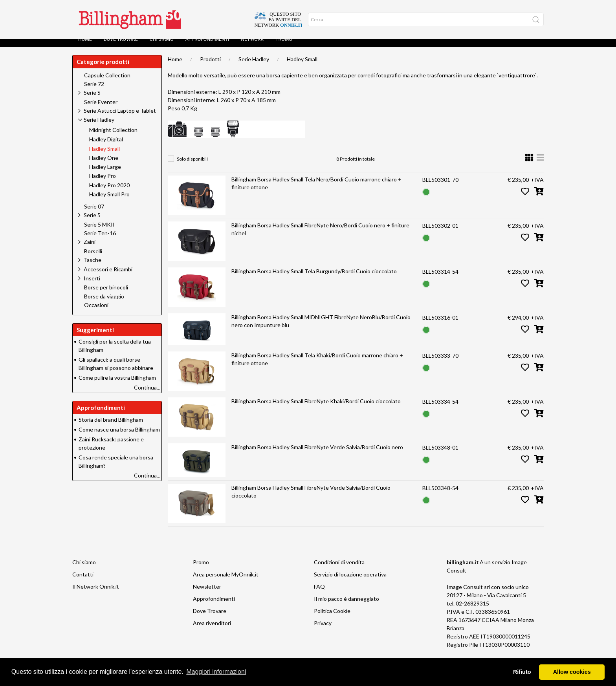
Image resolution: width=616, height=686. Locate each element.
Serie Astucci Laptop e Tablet (120, 118)
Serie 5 (92, 223)
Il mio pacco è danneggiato (346, 606)
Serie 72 (94, 92)
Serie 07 (94, 214)
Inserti (92, 286)
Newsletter (207, 594)
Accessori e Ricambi (108, 277)
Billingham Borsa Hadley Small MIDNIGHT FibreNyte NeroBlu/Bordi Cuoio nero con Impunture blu (321, 329)
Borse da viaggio (104, 304)
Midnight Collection (113, 138)
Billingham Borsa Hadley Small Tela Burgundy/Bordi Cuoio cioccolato (314, 279)
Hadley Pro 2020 (109, 193)
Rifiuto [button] (522, 672)
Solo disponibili (192, 167)
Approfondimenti (207, 47)
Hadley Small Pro (109, 202)
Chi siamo (162, 47)
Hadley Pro (103, 184)
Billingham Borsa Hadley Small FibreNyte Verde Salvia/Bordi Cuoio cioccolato (311, 499)
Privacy (323, 631)
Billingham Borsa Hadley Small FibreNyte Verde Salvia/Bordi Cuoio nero (317, 455)
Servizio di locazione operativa (350, 582)
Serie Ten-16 (100, 241)
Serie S (92, 100)
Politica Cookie (332, 619)
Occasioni (96, 313)
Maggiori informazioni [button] (216, 672)
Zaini (90, 250)
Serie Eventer (101, 110)
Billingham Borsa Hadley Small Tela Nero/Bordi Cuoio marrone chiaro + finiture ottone (316, 191)
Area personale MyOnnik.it (226, 582)
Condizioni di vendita (339, 570)
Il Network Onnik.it (96, 594)
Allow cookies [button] (572, 672)
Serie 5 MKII (99, 232)
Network (252, 47)
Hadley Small (302, 67)
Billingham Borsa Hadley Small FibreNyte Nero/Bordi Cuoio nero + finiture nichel (320, 237)
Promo (284, 47)
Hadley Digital (106, 147)
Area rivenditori (212, 631)
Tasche (93, 268)
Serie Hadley (254, 67)
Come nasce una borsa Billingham (119, 437)
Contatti (83, 582)
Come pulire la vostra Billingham (117, 385)
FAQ (319, 594)
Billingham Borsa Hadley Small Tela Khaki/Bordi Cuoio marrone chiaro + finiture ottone (317, 367)
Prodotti (210, 67)
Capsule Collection (107, 83)
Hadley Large (105, 175)
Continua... (147, 395)
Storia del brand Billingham (111, 427)
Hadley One (104, 166)
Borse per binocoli (106, 295)
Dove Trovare (121, 47)
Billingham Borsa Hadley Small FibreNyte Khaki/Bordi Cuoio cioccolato (316, 409)
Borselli (93, 259)
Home (85, 47)
